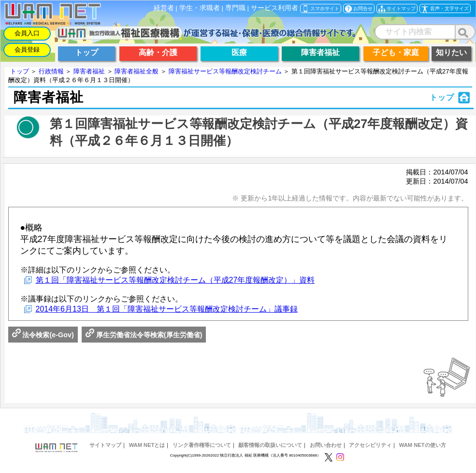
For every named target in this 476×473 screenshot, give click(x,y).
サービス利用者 (274, 8)
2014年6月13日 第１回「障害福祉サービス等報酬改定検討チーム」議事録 (167, 309)
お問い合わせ (326, 445)
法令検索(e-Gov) (43, 335)
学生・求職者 (200, 8)
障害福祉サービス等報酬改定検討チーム (225, 71)
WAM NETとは (147, 445)
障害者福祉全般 (137, 71)
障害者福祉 (89, 71)
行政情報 (51, 71)
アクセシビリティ (370, 445)
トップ (20, 71)
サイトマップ (105, 445)
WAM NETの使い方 (423, 445)
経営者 (164, 8)
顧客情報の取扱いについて (270, 445)
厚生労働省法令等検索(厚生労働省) (144, 335)
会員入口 (27, 33)
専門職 (235, 8)
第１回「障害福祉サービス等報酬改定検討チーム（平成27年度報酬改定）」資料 (175, 280)
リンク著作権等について (202, 445)
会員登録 (27, 50)
